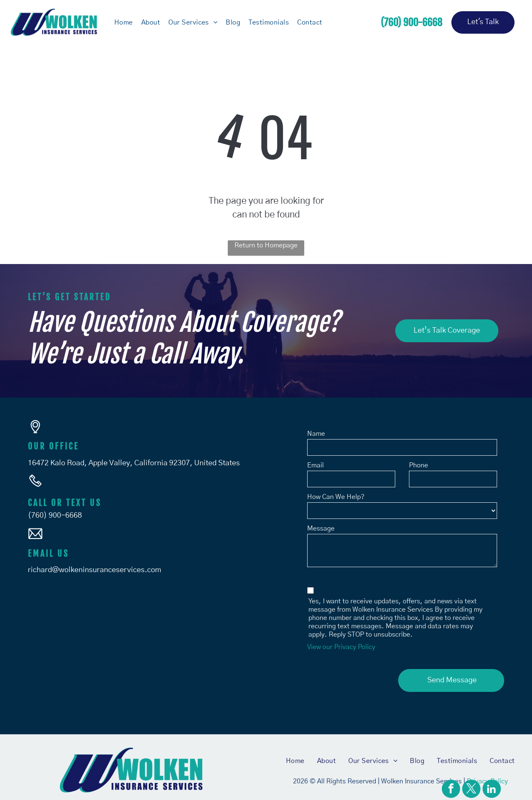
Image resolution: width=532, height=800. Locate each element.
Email (315, 465)
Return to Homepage (266, 245)
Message (321, 528)
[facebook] (451, 790)
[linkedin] (492, 790)
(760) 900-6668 (55, 516)
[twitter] (471, 790)
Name (316, 434)
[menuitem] (124, 22)
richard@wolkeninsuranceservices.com (95, 570)
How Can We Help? (336, 497)
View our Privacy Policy (341, 647)
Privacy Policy (487, 776)
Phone (419, 465)
